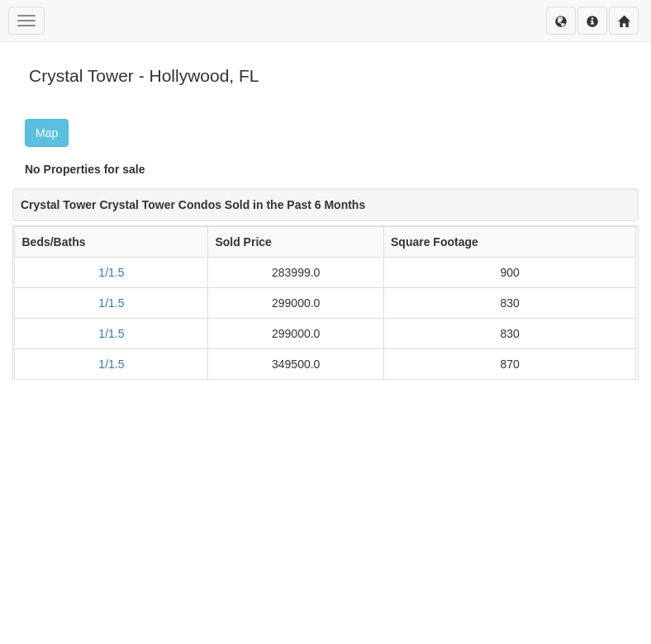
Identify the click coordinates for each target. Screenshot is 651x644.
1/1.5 (111, 272)
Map (47, 133)
